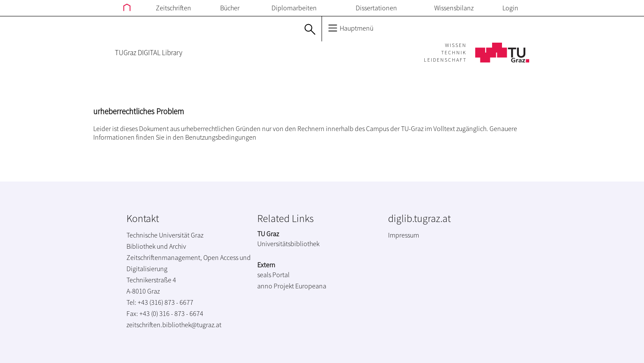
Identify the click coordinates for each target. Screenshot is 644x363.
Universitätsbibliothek (288, 244)
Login (510, 8)
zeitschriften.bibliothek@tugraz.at (174, 325)
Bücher (230, 8)
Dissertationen (376, 8)
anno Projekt (276, 286)
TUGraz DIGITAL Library (148, 53)
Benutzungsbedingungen (221, 137)
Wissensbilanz (454, 8)
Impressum (404, 235)
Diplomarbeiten (294, 8)
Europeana (311, 286)
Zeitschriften (174, 8)
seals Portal (273, 275)
